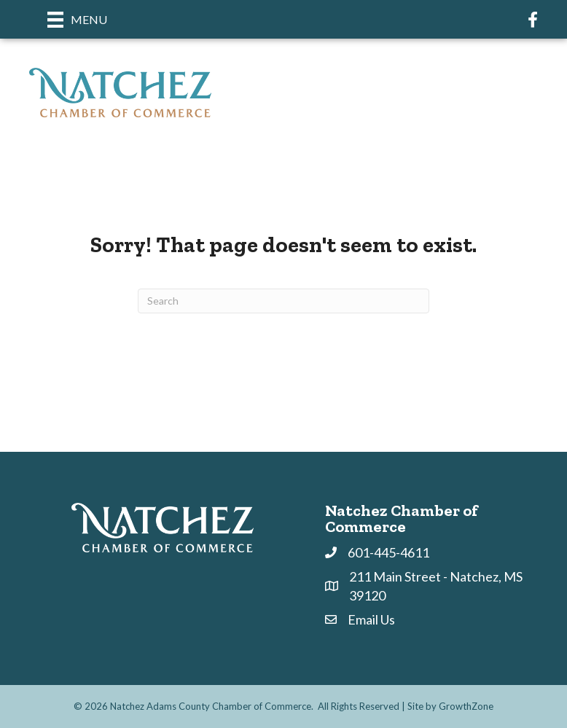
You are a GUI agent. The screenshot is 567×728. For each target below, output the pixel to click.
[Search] (283, 301)
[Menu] (77, 19)
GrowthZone (466, 706)
